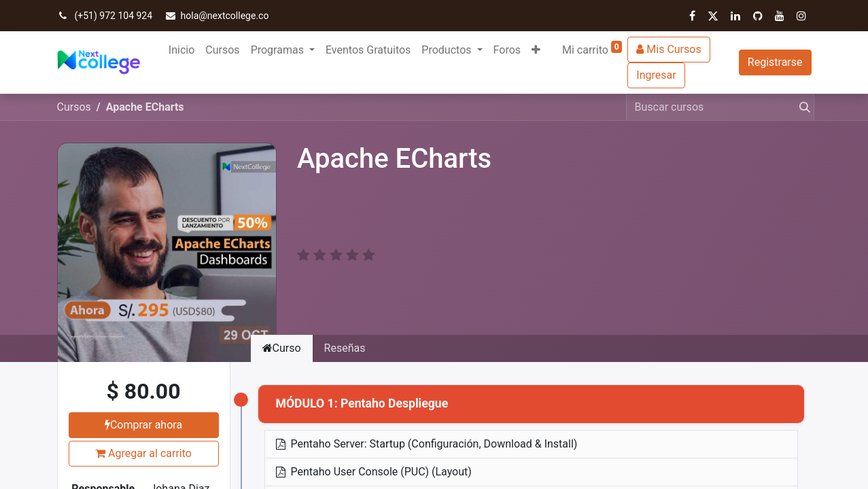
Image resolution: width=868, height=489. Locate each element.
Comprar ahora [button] (143, 425)
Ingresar (656, 75)
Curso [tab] (282, 348)
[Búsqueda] (802, 107)
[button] (536, 50)
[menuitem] (181, 50)
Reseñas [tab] (345, 348)
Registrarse (775, 62)
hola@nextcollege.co (225, 16)
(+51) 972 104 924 (114, 16)
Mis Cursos (669, 49)
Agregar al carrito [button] (143, 453)
